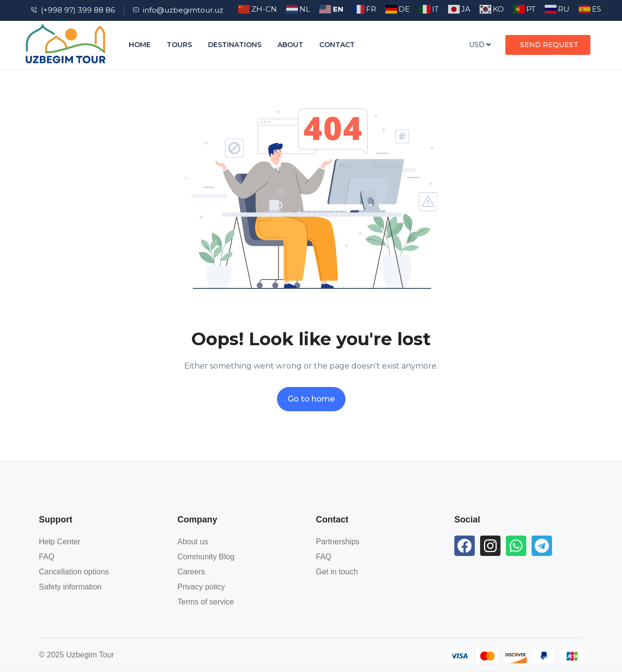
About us (193, 542)
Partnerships (338, 542)
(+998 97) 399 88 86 (73, 10)
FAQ (47, 557)
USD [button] (480, 45)
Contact (337, 45)
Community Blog (206, 557)
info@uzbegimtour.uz (178, 10)
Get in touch (337, 572)
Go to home (311, 399)
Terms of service (206, 602)
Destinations (235, 45)
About (290, 45)
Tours (179, 45)
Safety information (70, 587)
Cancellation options (74, 572)
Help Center (60, 542)
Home (140, 45)
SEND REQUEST (549, 45)
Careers (191, 572)
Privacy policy (201, 587)
